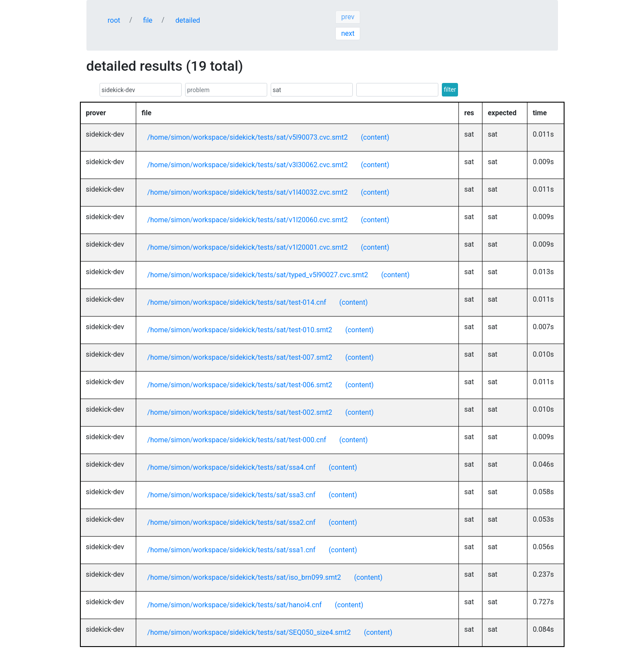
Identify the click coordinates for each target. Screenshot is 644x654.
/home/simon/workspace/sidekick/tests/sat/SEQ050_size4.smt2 (249, 632)
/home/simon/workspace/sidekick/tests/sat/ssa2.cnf (231, 522)
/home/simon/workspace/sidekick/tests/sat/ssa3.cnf (231, 495)
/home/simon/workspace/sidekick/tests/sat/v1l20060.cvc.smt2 (247, 220)
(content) (375, 137)
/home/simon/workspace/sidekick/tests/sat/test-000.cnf (237, 440)
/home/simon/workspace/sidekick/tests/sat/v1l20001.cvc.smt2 (247, 247)
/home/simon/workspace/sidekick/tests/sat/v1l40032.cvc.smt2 (247, 192)
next (348, 33)
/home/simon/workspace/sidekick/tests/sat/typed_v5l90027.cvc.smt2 (258, 275)
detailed (188, 20)
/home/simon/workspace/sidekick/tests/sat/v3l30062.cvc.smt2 (247, 165)
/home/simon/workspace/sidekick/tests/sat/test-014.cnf (237, 302)
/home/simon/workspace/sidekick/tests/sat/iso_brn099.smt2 (244, 577)
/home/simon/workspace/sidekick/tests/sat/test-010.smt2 (239, 330)
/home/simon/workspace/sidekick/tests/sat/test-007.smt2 (239, 357)
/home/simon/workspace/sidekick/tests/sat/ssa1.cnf (231, 550)
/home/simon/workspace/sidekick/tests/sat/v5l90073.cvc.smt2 (247, 137)
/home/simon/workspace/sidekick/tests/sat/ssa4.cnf (231, 467)
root (114, 20)
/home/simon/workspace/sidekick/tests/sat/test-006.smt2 (239, 385)
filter (450, 89)
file (148, 20)
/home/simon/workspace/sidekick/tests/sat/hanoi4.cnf (234, 605)
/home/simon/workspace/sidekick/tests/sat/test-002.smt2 (239, 412)
